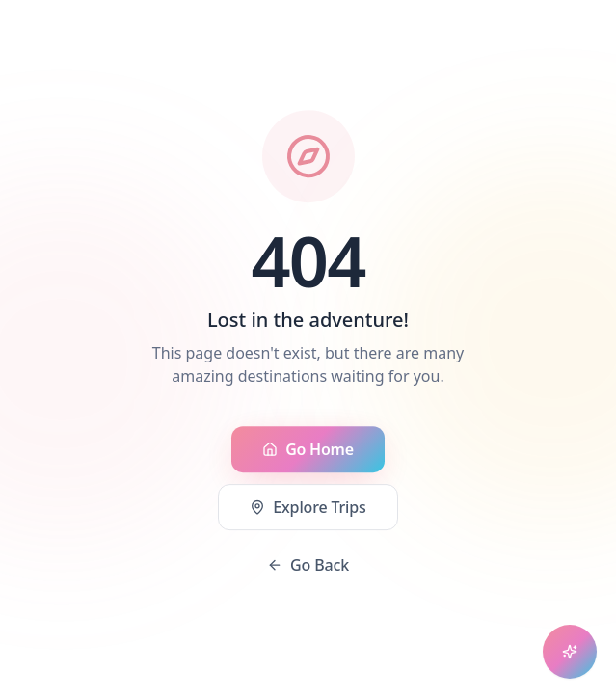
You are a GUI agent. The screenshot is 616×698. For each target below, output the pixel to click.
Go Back (308, 566)
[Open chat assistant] (570, 652)
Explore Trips (308, 508)
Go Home (308, 450)
